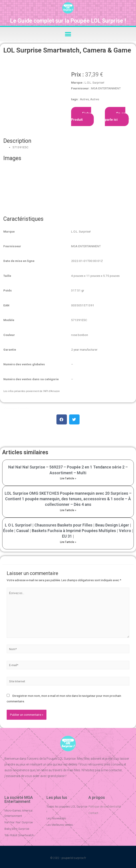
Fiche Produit (81, 117)
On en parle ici (115, 117)
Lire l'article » (68, 478)
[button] (68, 34)
